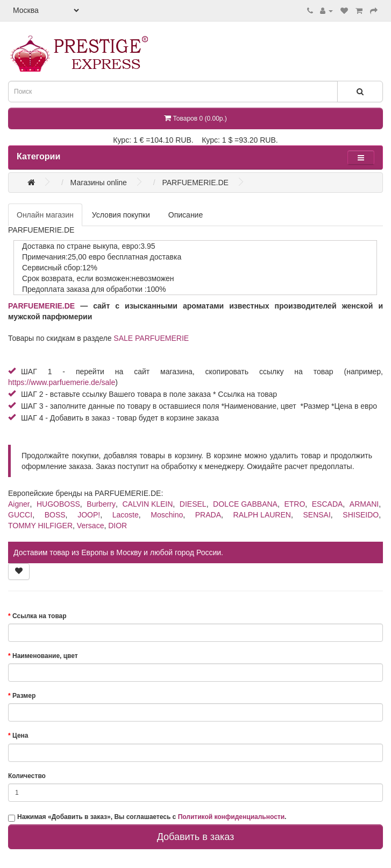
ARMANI (364, 504)
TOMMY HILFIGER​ (40, 526)
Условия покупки (121, 215)
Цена (20, 736)
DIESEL (193, 504)
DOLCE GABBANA (245, 504)
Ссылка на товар (40, 616)
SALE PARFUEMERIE (151, 338)
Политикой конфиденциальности (231, 817)
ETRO (294, 504)
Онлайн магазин (45, 215)
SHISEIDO (361, 515)
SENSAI (317, 515)
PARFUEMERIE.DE (41, 306)
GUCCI (20, 515)
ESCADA (328, 504)
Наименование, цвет (45, 656)
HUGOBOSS (58, 504)
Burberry (101, 504)
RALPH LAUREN (262, 515)
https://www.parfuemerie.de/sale (62, 382)
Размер (24, 696)
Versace (91, 526)
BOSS (55, 515)
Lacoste (126, 515)
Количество (27, 776)
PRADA (208, 515)
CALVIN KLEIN (147, 504)
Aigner (19, 504)
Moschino (167, 515)
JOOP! (89, 515)
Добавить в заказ (196, 837)
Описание (186, 215)
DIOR (118, 526)
